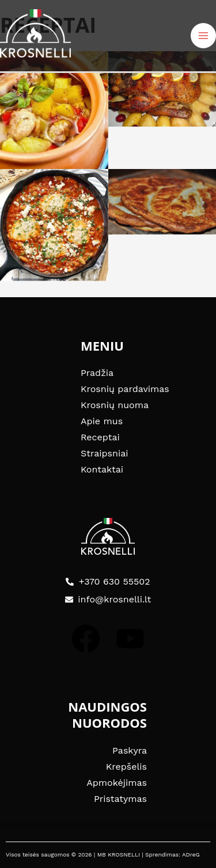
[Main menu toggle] (203, 36)
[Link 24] (162, 89)
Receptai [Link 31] (100, 437)
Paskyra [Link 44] (130, 750)
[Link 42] (86, 639)
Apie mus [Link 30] (102, 421)
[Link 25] (54, 225)
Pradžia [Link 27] (97, 373)
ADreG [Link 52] (191, 854)
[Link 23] (54, 110)
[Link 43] (130, 639)
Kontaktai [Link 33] (102, 469)
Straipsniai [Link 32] (105, 453)
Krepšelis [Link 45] (126, 767)
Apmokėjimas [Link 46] (117, 783)
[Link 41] (108, 536)
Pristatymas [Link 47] (120, 799)
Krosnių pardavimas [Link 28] (125, 389)
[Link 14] (35, 32)
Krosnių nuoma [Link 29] (115, 405)
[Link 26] (162, 201)
